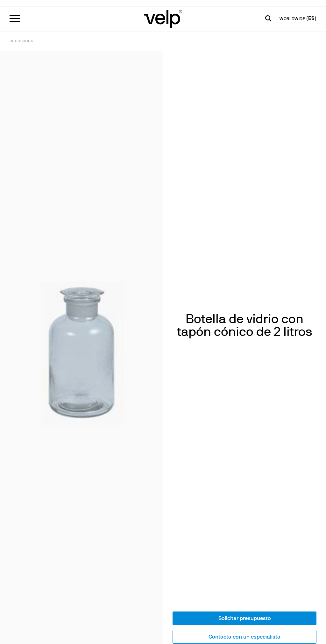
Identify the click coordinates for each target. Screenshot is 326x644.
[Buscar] (268, 13)
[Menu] (15, 13)
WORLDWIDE (293, 14)
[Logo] (163, 13)
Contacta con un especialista (244, 566)
